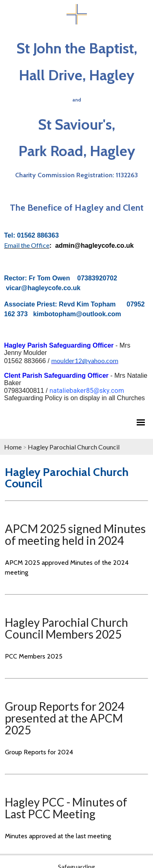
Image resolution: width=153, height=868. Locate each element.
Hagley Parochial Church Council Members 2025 (67, 628)
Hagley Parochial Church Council (74, 447)
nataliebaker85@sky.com (87, 391)
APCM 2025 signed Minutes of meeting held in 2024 (75, 534)
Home (13, 447)
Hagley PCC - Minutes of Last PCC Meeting (66, 808)
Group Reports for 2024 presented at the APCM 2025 (65, 718)
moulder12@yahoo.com (85, 360)
